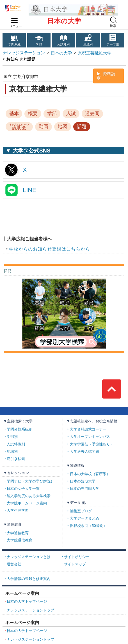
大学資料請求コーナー (88, 429)
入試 (71, 114)
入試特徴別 (16, 444)
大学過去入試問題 (84, 451)
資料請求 (106, 76)
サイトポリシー (77, 557)
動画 (44, 127)
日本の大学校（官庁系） (90, 474)
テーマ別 (113, 44)
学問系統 (14, 44)
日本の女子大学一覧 (23, 489)
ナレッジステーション (24, 53)
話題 (82, 127)
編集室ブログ (81, 511)
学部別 (12, 437)
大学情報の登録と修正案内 (29, 579)
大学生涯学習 (18, 510)
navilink (13, 19)
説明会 (19, 127)
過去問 (92, 114)
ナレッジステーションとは (29, 557)
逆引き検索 (16, 459)
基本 (14, 114)
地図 (63, 127)
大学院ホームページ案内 (27, 503)
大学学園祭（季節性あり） (92, 444)
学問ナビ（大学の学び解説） (30, 481)
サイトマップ (75, 564)
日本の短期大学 (83, 481)
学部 (39, 44)
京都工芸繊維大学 (95, 53)
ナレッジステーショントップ (30, 610)
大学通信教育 (18, 533)
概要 (33, 114)
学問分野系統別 (20, 429)
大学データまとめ (84, 518)
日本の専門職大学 (84, 489)
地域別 (88, 44)
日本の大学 (64, 21)
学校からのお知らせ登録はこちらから (50, 249)
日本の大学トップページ (27, 601)
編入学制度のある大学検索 (29, 496)
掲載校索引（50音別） (88, 526)
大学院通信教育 (20, 540)
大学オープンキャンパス (90, 437)
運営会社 (14, 564)
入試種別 (63, 44)
